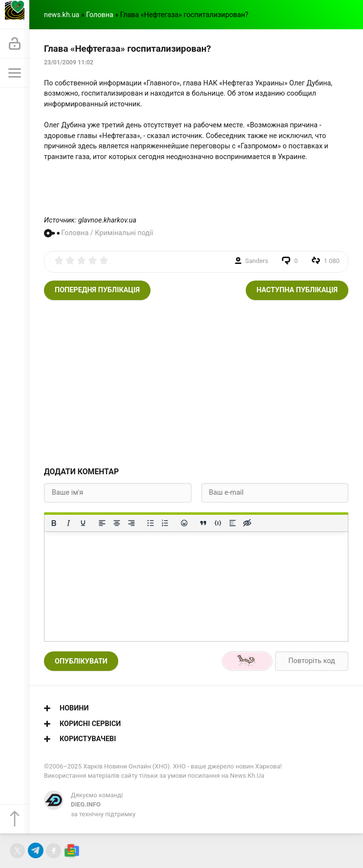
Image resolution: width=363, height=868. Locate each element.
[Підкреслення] (83, 523)
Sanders (257, 261)
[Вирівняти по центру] (117, 523)
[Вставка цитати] (203, 523)
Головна (100, 15)
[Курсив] (68, 523)
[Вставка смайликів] (184, 523)
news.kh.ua (62, 15)
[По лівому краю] (102, 523)
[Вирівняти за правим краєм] (131, 523)
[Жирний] (54, 523)
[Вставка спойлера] (233, 523)
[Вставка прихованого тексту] (247, 523)
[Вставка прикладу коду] (218, 523)
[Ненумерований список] (150, 523)
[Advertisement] (196, 383)
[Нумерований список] (165, 523)
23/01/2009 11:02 (69, 62)
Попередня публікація (97, 290)
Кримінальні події (124, 233)
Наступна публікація (297, 290)
